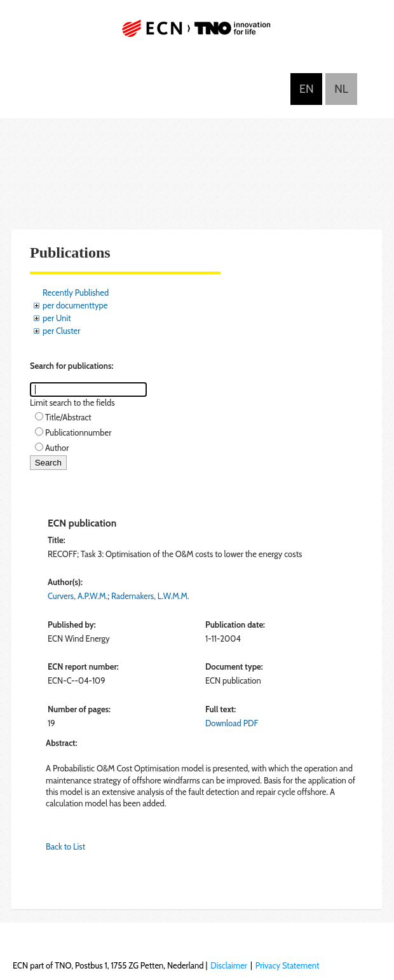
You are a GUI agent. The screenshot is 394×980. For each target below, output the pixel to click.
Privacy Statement (288, 965)
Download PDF (232, 723)
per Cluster (61, 331)
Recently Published (76, 293)
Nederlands (341, 89)
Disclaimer (229, 965)
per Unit (57, 318)
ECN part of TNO (197, 33)
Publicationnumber (78, 432)
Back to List (65, 846)
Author (57, 448)
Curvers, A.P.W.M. (78, 596)
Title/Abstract (68, 417)
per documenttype (75, 305)
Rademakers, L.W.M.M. (150, 596)
